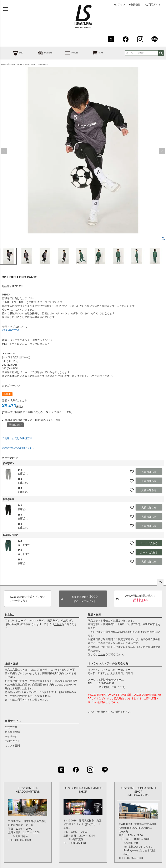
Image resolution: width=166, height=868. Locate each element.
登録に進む (15, 425)
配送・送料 (94, 615)
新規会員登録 (12, 732)
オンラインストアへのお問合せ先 (108, 663)
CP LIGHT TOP (11, 331)
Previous (4, 151)
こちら (58, 624)
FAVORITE (41, 53)
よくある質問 (12, 746)
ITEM (13, 53)
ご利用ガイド (153, 5)
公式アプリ (11, 727)
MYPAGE (67, 53)
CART (93, 53)
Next (162, 151)
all (8, 64)
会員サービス (13, 721)
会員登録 (135, 5)
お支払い (10, 615)
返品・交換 (11, 663)
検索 (161, 53)
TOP (3, 64)
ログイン (120, 5)
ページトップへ (160, 582)
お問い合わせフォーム (111, 680)
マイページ (11, 736)
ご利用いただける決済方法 (17, 438)
